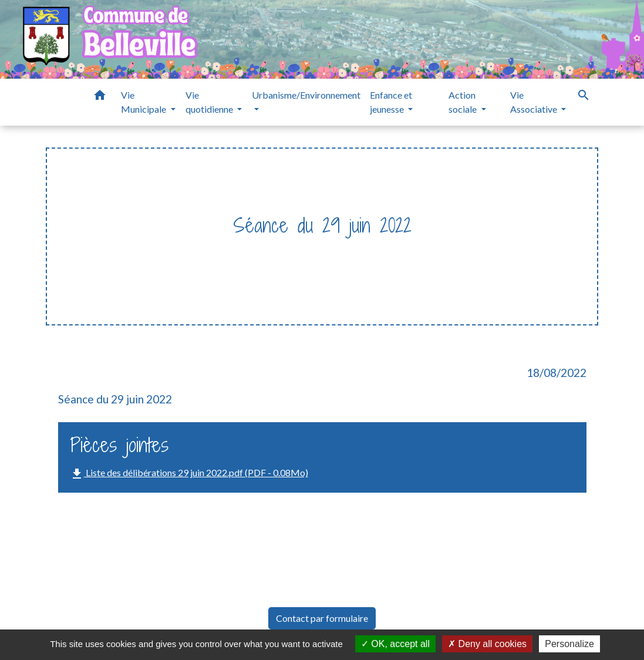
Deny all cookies (487, 644)
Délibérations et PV (325, 249)
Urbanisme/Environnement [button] (306, 95)
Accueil (168, 249)
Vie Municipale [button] (144, 102)
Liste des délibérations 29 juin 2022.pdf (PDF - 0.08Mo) (189, 474)
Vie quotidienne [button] (210, 102)
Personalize (569, 644)
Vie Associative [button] (535, 102)
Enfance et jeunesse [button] (391, 102)
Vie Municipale (231, 249)
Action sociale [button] (463, 102)
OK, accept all (395, 644)
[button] (100, 97)
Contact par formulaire (322, 618)
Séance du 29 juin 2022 (439, 249)
